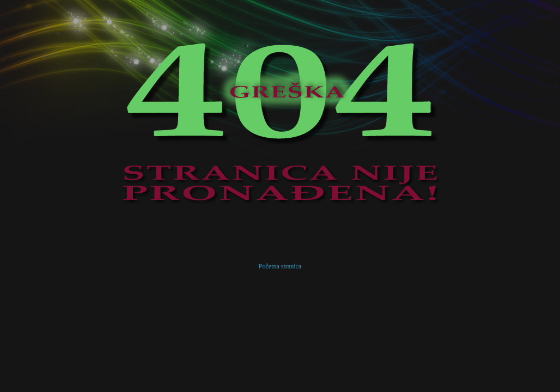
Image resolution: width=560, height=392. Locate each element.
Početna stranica (280, 266)
